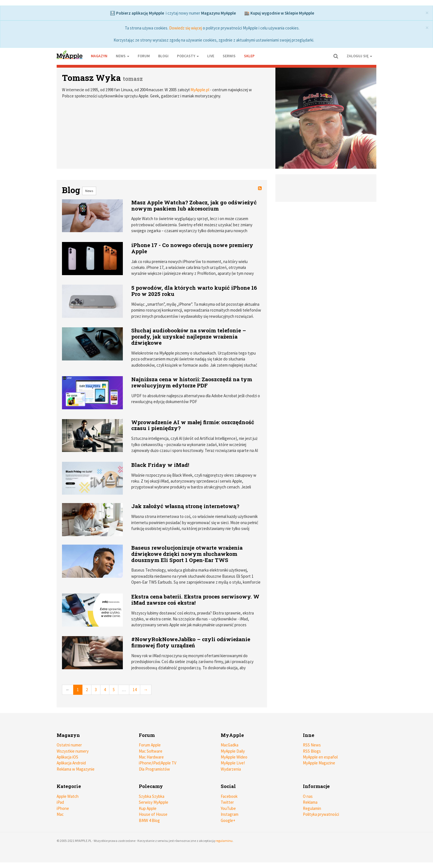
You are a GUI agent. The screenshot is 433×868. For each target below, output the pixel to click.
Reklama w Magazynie (76, 769)
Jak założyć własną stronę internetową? (185, 506)
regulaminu (224, 841)
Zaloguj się (359, 56)
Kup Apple (148, 808)
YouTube (228, 808)
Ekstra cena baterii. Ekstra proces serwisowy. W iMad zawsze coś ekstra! (195, 599)
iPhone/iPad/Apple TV (158, 763)
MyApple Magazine (319, 763)
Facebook (229, 796)
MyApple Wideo (234, 757)
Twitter (227, 802)
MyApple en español (320, 757)
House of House (153, 814)
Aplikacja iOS (67, 757)
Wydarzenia (231, 769)
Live (211, 56)
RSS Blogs (312, 751)
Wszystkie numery (73, 751)
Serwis (229, 56)
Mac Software (151, 751)
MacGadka (230, 745)
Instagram (230, 814)
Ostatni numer (69, 745)
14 (135, 690)
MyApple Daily (233, 751)
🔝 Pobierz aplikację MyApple (137, 13)
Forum (144, 56)
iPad (60, 802)
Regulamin (312, 808)
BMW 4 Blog (149, 820)
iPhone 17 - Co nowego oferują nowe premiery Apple (192, 248)
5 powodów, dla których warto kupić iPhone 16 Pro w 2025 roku (194, 291)
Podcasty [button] (188, 56)
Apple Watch (68, 796)
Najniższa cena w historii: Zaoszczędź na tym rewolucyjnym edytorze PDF (192, 382)
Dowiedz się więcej (186, 28)
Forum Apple (150, 745)
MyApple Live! (233, 763)
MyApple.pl (200, 90)
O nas (308, 796)
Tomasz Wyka (91, 78)
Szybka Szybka (152, 796)
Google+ (228, 820)
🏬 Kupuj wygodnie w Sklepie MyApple (279, 13)
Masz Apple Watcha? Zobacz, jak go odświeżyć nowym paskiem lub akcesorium (194, 205)
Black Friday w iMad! (160, 465)
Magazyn (99, 56)
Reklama (310, 802)
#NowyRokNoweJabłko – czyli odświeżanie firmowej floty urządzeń (191, 642)
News (89, 191)
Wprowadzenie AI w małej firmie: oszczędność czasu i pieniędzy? (193, 425)
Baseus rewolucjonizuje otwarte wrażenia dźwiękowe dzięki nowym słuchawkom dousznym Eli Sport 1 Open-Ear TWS (187, 554)
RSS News (312, 745)
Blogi (163, 56)
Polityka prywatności (321, 814)
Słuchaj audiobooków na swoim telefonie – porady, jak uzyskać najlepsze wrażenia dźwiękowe (189, 336)
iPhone (63, 808)
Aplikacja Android (71, 763)
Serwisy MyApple (154, 802)
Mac (60, 814)
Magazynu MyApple (218, 13)
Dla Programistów (154, 769)
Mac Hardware (151, 757)
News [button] (123, 56)
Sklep (249, 56)
